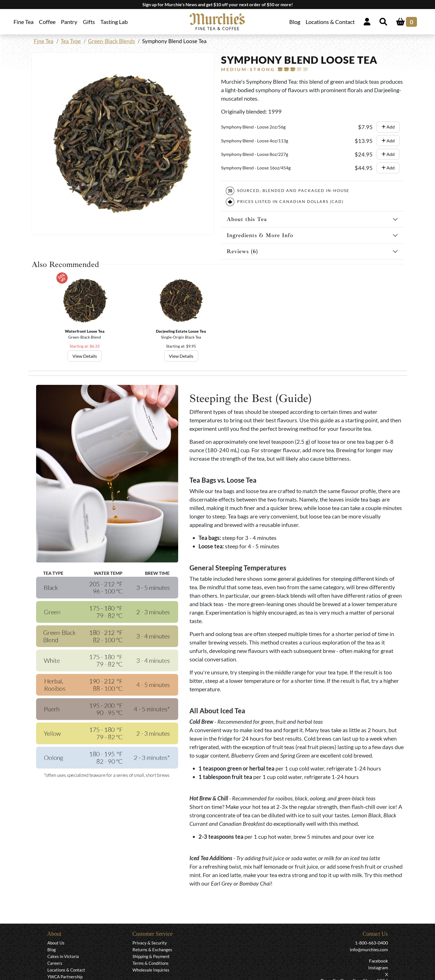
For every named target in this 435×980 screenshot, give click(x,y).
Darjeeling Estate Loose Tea (181, 331)
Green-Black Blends (111, 41)
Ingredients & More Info (260, 235)
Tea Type (71, 41)
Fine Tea (44, 41)
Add (388, 127)
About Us (56, 943)
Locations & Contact (330, 22)
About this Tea (247, 219)
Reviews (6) (242, 251)
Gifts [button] (89, 22)
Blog (295, 22)
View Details (84, 356)
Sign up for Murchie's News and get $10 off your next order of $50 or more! (218, 4)
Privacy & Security (150, 943)
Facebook (378, 961)
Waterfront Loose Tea (84, 331)
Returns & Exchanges (152, 950)
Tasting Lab (114, 22)
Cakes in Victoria (63, 956)
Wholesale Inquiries (151, 970)
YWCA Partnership (65, 977)
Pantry (69, 22)
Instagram (378, 967)
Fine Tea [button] (24, 22)
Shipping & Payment (151, 956)
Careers (55, 963)
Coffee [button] (47, 22)
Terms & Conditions (151, 963)
